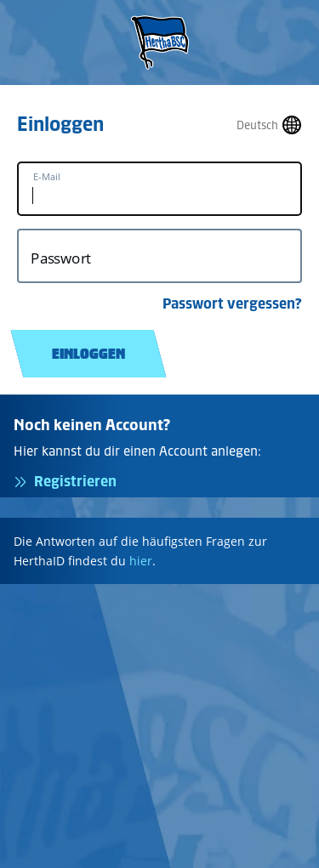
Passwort (61, 258)
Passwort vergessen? (232, 304)
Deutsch (257, 125)
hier (141, 561)
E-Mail (47, 177)
